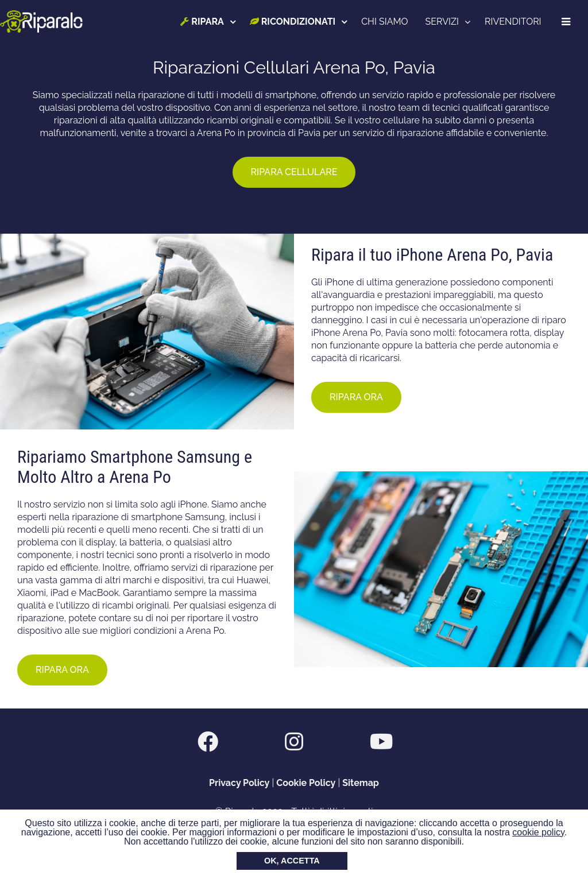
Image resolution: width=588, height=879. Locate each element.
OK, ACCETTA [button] (292, 861)
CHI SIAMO (386, 22)
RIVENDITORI (514, 22)
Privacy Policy (239, 783)
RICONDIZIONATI (293, 22)
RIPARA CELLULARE (294, 172)
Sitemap (361, 783)
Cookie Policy (306, 783)
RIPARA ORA (356, 397)
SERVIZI (443, 22)
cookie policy (538, 832)
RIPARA (203, 22)
